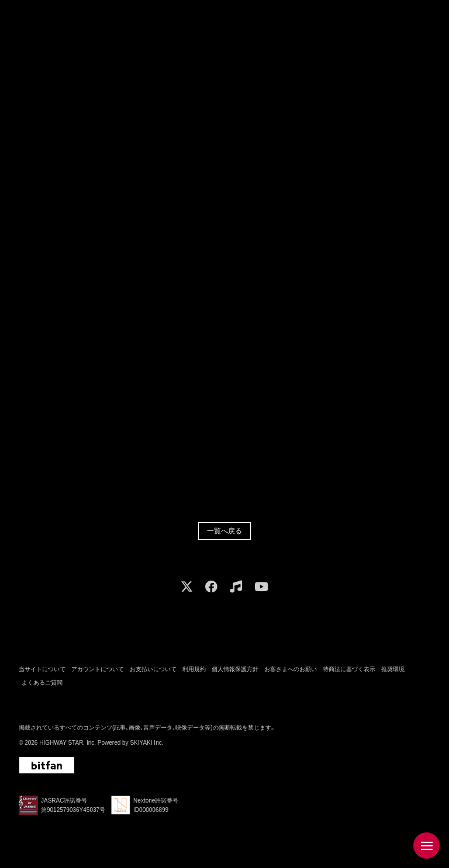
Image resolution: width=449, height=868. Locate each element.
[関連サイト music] (236, 588)
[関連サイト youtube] (261, 588)
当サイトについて (42, 671)
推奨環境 (393, 671)
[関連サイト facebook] (211, 588)
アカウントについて (98, 671)
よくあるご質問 (42, 684)
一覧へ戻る (224, 532)
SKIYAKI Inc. (146, 744)
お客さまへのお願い (291, 671)
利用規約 (194, 671)
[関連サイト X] (187, 588)
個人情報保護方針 (235, 671)
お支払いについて (153, 671)
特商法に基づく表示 (349, 671)
